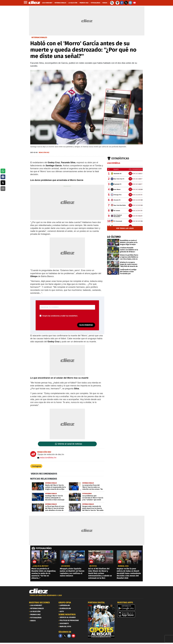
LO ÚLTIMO (114, 238)
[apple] (131, 615)
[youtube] (73, 637)
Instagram (37, 467)
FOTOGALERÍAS (44, 549)
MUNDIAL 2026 (123, 567)
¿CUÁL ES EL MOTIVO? (41, 567)
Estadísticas (120, 159)
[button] (3, 171)
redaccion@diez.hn (47, 458)
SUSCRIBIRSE (86, 326)
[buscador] (112, 3)
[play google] (131, 608)
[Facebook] (60, 637)
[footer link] (86, 598)
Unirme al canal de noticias (70, 445)
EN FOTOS (93, 567)
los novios (66, 567)
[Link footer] (38, 592)
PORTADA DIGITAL (96, 603)
